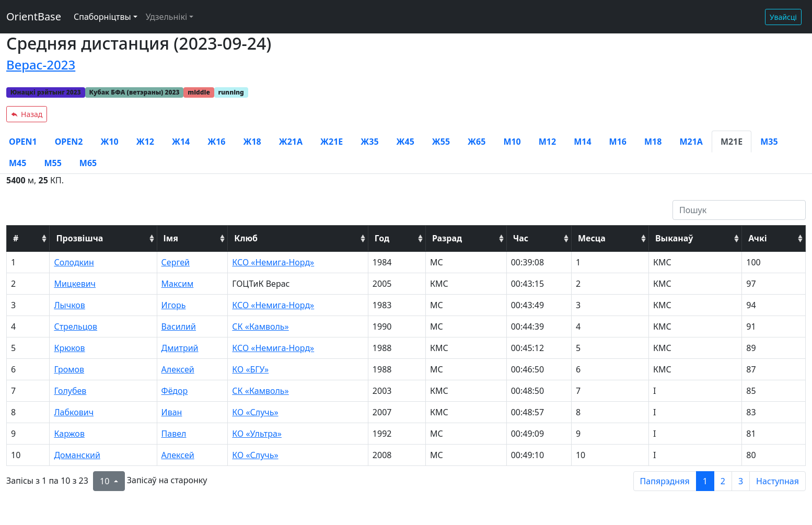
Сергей (176, 262)
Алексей (178, 369)
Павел (174, 434)
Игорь (174, 305)
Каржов (69, 434)
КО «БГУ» (250, 369)
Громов (69, 369)
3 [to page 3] (741, 481)
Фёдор (175, 391)
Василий (179, 326)
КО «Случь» (255, 412)
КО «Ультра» (257, 434)
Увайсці (783, 17)
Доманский (77, 455)
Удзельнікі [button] (166, 17)
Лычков (69, 305)
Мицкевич (75, 284)
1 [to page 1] (705, 481)
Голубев (70, 391)
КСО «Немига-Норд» (273, 262)
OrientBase (34, 16)
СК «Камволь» (260, 326)
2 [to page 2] (723, 481)
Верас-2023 (41, 65)
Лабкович (74, 412)
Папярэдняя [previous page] (665, 481)
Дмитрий (180, 348)
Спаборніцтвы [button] (102, 17)
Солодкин (74, 262)
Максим (178, 284)
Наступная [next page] (778, 481)
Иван (172, 412)
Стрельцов (76, 326)
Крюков (69, 348)
